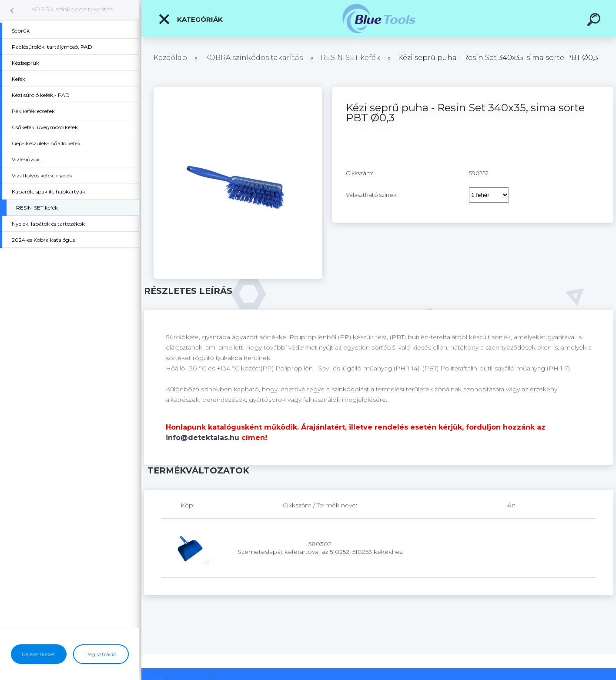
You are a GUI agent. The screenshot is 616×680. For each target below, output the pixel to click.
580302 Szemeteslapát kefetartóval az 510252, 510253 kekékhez (320, 548)
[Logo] (379, 18)
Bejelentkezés (38, 654)
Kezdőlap (170, 58)
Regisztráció (101, 654)
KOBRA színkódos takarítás (72, 9)
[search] (595, 21)
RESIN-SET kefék (350, 58)
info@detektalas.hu (203, 438)
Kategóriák (190, 19)
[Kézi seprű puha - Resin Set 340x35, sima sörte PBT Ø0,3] (238, 90)
